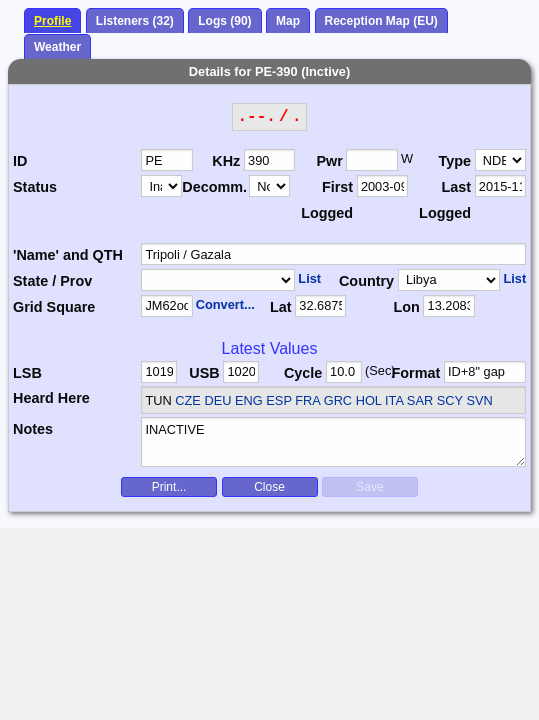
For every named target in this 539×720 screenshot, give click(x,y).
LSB (27, 373)
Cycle (303, 373)
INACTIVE (333, 442)
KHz (226, 161)
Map (288, 21)
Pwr (329, 161)
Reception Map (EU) (381, 21)
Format (416, 373)
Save (369, 487)
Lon (406, 307)
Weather (57, 47)
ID (20, 161)
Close (269, 487)
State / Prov (52, 281)
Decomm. (214, 187)
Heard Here (51, 398)
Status (35, 187)
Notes (33, 429)
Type (455, 161)
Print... (169, 487)
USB (204, 373)
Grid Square (54, 307)
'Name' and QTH (68, 255)
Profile (52, 21)
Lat (281, 307)
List (309, 278)
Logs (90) (224, 21)
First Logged (327, 200)
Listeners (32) (135, 21)
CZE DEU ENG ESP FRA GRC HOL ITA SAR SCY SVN (333, 400)
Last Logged (445, 200)
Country (366, 281)
